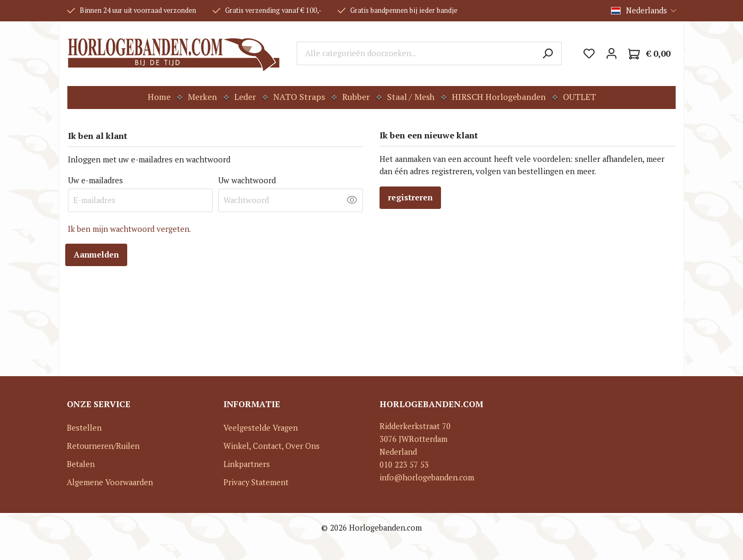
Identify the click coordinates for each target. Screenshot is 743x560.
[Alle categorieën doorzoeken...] (415, 53)
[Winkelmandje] (649, 54)
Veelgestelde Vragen (261, 428)
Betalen (81, 464)
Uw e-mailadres (95, 180)
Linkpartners (247, 464)
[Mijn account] (612, 53)
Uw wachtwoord (247, 180)
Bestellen (84, 428)
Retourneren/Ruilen (103, 446)
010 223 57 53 (404, 465)
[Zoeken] (548, 53)
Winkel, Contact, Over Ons (272, 446)
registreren (410, 197)
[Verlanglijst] (589, 53)
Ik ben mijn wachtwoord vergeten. (129, 229)
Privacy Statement (256, 482)
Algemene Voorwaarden (110, 482)
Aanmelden (96, 255)
